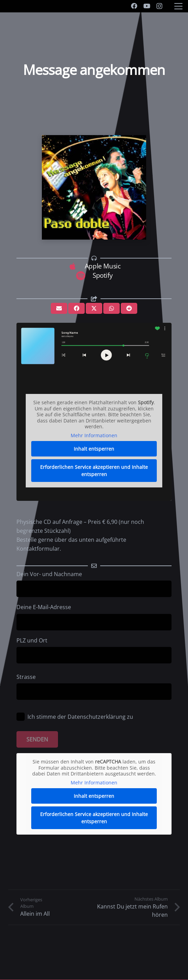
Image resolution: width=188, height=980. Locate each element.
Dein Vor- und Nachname (94, 584)
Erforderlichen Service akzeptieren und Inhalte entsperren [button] (94, 471)
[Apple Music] (76, 266)
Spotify (103, 275)
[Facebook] (134, 6)
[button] (178, 6)
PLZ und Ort (94, 650)
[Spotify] (84, 276)
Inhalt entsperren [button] (94, 449)
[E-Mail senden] (59, 308)
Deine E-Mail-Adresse (94, 617)
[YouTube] (147, 6)
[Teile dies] (77, 308)
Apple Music (103, 266)
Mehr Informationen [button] (94, 435)
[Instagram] (159, 6)
